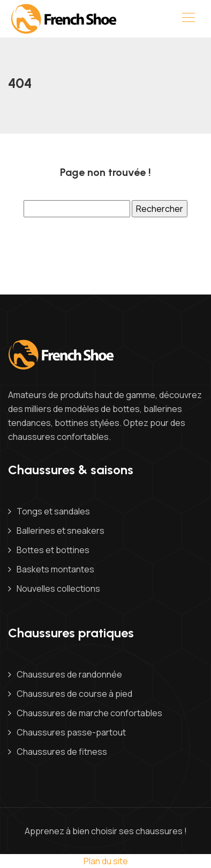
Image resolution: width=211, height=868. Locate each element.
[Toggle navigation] (188, 19)
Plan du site (106, 861)
